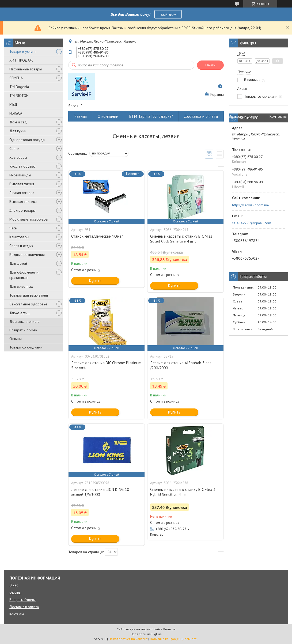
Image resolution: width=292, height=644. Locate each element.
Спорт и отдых (21, 246)
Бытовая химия (22, 184)
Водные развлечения (27, 255)
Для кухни (18, 131)
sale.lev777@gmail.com (252, 223)
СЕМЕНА (16, 78)
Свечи (14, 149)
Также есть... (20, 313)
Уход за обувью (22, 166)
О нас (14, 585)
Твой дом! (168, 14)
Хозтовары (18, 157)
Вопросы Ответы (22, 600)
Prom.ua (169, 629)
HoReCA (16, 113)
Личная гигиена (22, 193)
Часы (13, 228)
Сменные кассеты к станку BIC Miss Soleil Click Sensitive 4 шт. (181, 239)
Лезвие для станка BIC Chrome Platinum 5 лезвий (106, 365)
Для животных (21, 286)
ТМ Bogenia (19, 87)
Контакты (278, 116)
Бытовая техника (23, 202)
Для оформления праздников (24, 275)
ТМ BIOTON (19, 96)
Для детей (18, 263)
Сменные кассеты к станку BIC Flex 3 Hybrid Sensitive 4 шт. (183, 492)
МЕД (13, 104)
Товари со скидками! (26, 347)
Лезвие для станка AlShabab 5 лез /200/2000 (181, 365)
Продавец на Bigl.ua (146, 634)
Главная (80, 116)
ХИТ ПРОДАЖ (21, 60)
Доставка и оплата (24, 321)
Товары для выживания (29, 295)
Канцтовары (19, 237)
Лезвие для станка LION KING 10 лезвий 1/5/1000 (100, 492)
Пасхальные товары (26, 69)
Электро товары (22, 210)
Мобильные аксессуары (29, 219)
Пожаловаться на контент (128, 639)
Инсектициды (20, 175)
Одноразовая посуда (27, 140)
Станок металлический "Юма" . (98, 236)
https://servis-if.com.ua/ (251, 205)
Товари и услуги (22, 51)
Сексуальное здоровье (28, 304)
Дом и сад (18, 122)
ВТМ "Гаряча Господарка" (151, 116)
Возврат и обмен (23, 330)
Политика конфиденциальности (174, 639)
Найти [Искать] (210, 65)
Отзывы (16, 339)
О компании (108, 116)
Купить (95, 281)
